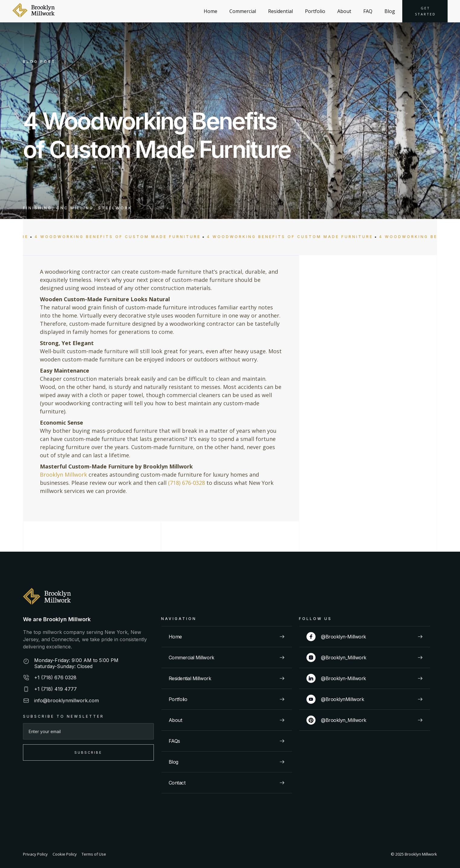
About (344, 11)
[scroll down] (369, 160)
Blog (390, 11)
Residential (280, 11)
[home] (34, 11)
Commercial (243, 11)
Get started (425, 11)
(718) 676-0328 (186, 483)
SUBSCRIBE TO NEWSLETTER (63, 716)
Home (211, 11)
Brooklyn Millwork (63, 475)
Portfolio (315, 11)
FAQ (368, 11)
